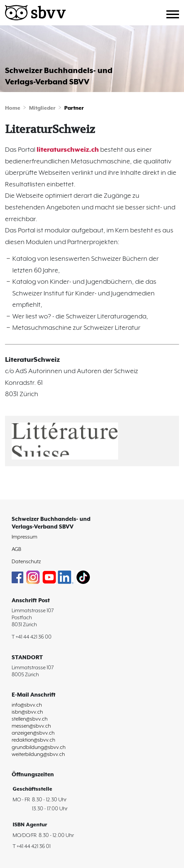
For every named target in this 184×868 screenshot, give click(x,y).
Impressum (24, 537)
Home (13, 108)
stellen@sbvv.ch (30, 719)
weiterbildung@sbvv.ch (38, 754)
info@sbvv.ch (27, 705)
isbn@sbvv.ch (27, 712)
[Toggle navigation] (175, 13)
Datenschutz (26, 562)
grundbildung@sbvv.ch (39, 747)
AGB (16, 549)
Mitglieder (42, 108)
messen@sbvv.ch (31, 726)
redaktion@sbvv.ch (33, 740)
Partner (74, 108)
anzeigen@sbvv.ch (33, 733)
